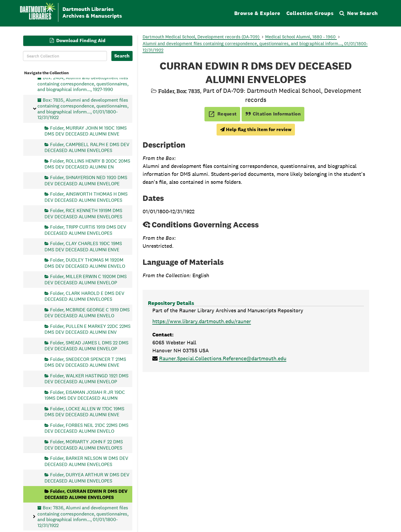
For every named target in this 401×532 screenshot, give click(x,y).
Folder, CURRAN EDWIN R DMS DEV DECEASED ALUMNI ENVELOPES (86, 494)
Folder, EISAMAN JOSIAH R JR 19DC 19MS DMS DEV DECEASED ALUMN (85, 395)
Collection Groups (310, 13)
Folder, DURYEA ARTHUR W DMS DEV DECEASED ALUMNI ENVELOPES (87, 478)
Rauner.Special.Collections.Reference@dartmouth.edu (223, 358)
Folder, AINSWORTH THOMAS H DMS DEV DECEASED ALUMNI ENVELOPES (86, 197)
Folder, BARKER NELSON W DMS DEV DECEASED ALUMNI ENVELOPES (86, 461)
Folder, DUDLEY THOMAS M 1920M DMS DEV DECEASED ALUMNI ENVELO (85, 263)
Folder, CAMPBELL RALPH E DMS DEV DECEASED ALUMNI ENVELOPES (87, 147)
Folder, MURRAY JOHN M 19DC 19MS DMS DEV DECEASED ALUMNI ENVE (86, 131)
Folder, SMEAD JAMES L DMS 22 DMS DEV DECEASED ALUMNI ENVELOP (86, 345)
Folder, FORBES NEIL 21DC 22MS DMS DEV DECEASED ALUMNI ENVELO (86, 428)
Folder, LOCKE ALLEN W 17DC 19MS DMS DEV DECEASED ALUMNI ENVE (84, 411)
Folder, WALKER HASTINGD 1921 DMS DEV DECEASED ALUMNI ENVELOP (86, 378)
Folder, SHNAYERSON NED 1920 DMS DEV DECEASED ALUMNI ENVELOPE (86, 180)
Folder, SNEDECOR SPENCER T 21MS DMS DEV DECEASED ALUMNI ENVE (85, 362)
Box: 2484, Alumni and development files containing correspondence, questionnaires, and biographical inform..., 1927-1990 (83, 84)
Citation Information (273, 114)
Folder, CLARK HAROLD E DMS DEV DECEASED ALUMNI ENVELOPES (84, 296)
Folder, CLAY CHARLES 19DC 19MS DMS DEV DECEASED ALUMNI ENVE (83, 246)
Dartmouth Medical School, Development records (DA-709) (202, 37)
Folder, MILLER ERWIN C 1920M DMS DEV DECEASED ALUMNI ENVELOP (86, 279)
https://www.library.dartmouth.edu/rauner (202, 321)
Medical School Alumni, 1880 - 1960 (301, 37)
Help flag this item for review (256, 129)
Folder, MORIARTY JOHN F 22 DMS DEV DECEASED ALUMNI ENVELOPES (84, 445)
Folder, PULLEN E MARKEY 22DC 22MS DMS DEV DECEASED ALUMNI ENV (88, 329)
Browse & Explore (257, 13)
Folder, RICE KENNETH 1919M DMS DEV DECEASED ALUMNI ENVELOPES (83, 213)
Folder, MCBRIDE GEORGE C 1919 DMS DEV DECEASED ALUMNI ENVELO (87, 312)
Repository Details (171, 303)
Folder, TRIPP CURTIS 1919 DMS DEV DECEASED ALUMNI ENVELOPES (85, 230)
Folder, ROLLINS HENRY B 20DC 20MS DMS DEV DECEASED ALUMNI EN (87, 164)
